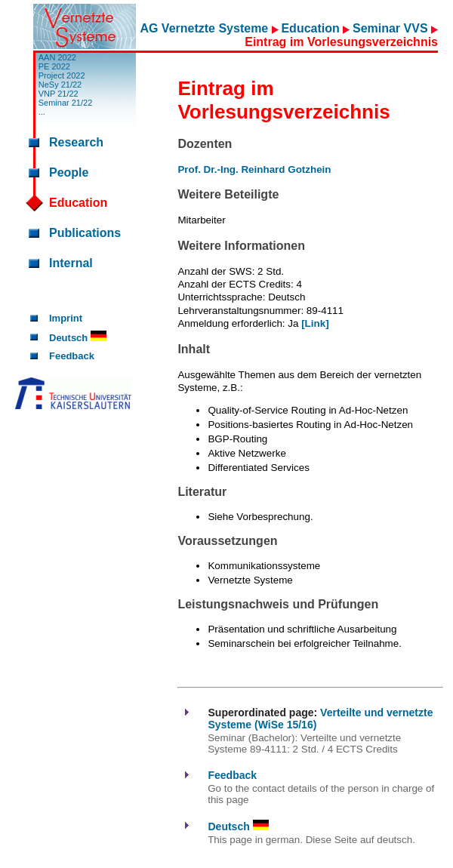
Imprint (66, 318)
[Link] (315, 323)
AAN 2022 (57, 57)
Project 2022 (62, 75)
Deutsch (78, 338)
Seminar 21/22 (66, 103)
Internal (71, 263)
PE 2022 (54, 66)
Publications (85, 233)
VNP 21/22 (59, 94)
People (69, 172)
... (42, 112)
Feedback (72, 356)
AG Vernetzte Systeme (205, 28)
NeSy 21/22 (60, 85)
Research (76, 142)
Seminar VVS (392, 28)
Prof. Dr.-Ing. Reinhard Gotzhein (254, 169)
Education (312, 28)
